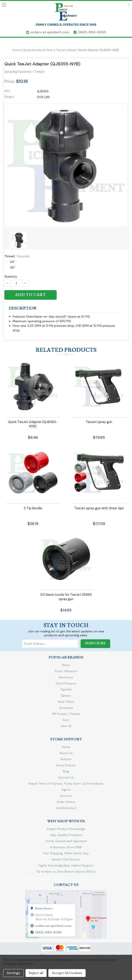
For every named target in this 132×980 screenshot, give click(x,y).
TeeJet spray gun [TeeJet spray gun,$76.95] (99, 422)
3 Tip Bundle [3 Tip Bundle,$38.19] (33, 508)
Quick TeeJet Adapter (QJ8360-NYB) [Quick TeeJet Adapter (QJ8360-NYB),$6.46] (33, 424)
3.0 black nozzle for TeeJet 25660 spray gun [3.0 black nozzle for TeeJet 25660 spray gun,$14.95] (66, 597)
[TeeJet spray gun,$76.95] (99, 386)
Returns (66, 759)
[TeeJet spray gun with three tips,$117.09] (99, 473)
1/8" (13, 267)
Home (66, 747)
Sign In (66, 790)
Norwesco (66, 677)
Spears (66, 696)
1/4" (13, 262)
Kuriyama (66, 708)
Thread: (17, 256)
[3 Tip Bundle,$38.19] (33, 473)
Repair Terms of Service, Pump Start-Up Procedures (66, 784)
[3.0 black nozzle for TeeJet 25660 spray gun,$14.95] (66, 559)
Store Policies (66, 765)
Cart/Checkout (66, 808)
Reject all (36, 973)
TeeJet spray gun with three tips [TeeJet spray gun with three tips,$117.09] (99, 508)
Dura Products (66, 683)
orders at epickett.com (50, 32)
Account (66, 796)
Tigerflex (66, 689)
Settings (13, 973)
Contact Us (66, 777)
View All (66, 726)
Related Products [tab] (66, 350)
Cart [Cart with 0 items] (129, 6)
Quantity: (11, 276)
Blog (66, 771)
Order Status (66, 802)
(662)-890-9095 (92, 32)
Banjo (66, 665)
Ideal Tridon (66, 702)
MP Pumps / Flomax (66, 714)
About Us (66, 753)
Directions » (44, 908)
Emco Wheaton (66, 671)
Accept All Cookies (67, 973)
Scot (66, 720)
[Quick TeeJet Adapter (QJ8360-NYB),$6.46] (33, 386)
